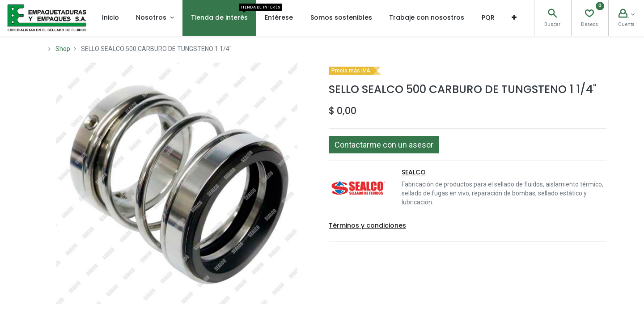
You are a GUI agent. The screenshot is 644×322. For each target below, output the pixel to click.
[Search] (552, 14)
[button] (514, 18)
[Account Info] (627, 14)
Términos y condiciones (367, 225)
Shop (63, 49)
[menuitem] (110, 18)
